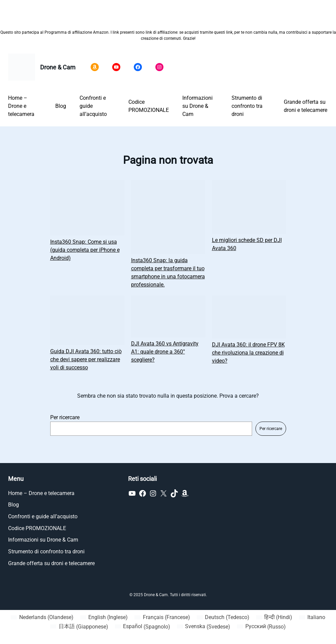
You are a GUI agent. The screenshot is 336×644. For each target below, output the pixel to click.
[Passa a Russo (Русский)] (261, 627)
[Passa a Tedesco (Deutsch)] (223, 617)
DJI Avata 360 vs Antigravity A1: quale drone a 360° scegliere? (165, 352)
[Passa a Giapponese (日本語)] (79, 627)
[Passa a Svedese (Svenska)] (204, 627)
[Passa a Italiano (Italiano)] (312, 617)
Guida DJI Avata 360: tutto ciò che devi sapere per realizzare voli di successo (86, 359)
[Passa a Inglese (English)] (104, 617)
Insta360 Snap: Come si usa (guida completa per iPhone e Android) (85, 250)
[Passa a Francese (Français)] (162, 617)
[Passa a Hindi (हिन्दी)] (274, 617)
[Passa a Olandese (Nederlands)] (42, 617)
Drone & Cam (58, 67)
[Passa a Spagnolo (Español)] (143, 627)
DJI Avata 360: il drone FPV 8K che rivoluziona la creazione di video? (248, 353)
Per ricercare (65, 417)
